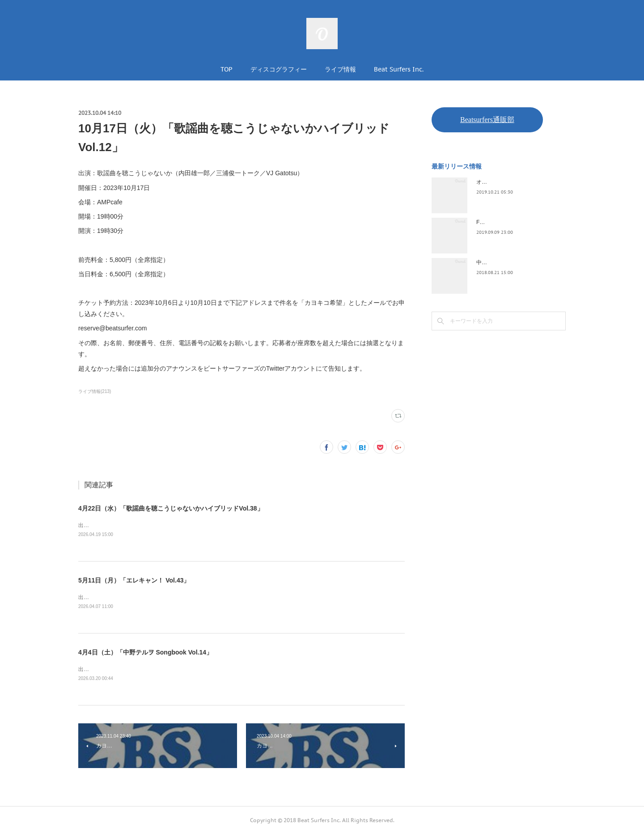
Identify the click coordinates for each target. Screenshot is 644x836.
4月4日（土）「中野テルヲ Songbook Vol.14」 (145, 654)
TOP (227, 69)
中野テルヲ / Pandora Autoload (513, 262)
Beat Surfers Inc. (399, 69)
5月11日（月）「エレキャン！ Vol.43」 (134, 581)
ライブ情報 (340, 69)
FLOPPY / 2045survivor (504, 222)
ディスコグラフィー (279, 69)
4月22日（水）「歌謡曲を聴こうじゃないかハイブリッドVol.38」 (171, 508)
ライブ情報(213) (95, 391)
